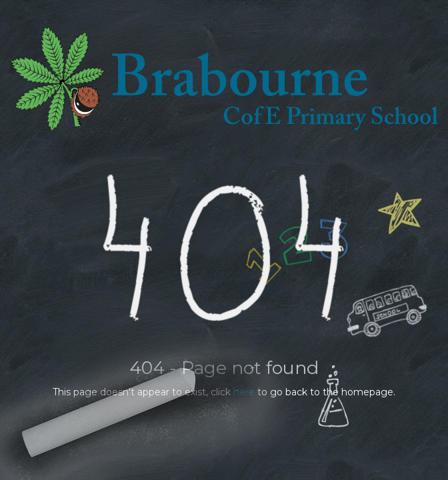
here (244, 392)
